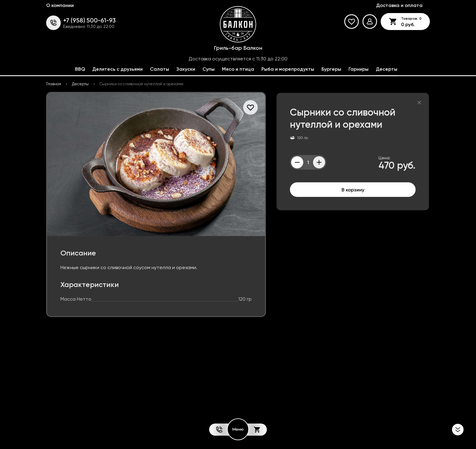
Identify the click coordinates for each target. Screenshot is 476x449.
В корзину (353, 190)
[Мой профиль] (370, 22)
